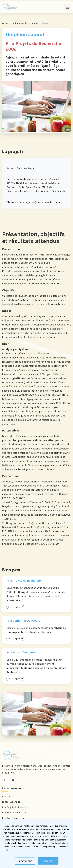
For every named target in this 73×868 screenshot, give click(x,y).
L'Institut (7, 797)
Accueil (6, 23)
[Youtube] (13, 780)
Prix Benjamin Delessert (14, 813)
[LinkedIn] (5, 780)
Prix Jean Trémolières (13, 818)
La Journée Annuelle (12, 802)
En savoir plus (25, 861)
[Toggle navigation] (67, 7)
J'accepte (48, 861)
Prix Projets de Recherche (25, 23)
